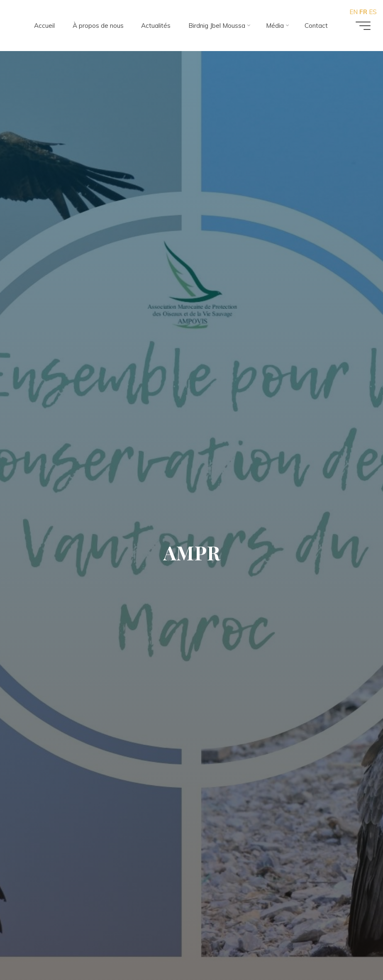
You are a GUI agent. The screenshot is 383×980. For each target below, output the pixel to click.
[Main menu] (363, 26)
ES (373, 12)
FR (363, 12)
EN (354, 12)
